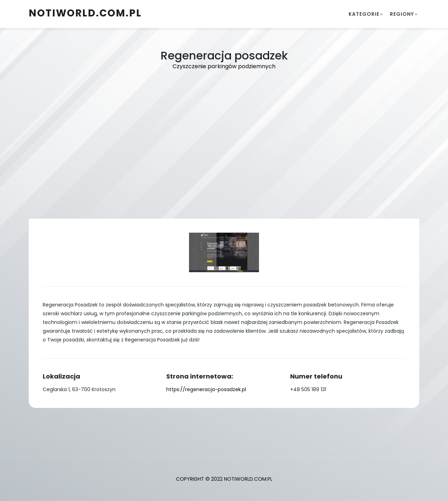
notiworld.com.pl (85, 13)
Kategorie (364, 14)
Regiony (402, 14)
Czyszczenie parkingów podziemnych (224, 66)
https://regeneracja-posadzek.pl (206, 389)
